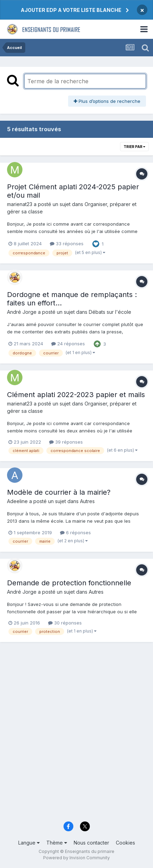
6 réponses (75, 532)
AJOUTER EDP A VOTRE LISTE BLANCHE (71, 10)
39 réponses (66, 442)
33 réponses (67, 244)
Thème (57, 843)
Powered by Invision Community (76, 858)
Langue (29, 843)
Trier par (134, 147)
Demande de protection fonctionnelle (69, 583)
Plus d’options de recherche (107, 101)
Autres (87, 501)
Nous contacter (91, 843)
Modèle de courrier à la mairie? (59, 492)
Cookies (125, 843)
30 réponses (65, 623)
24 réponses (68, 344)
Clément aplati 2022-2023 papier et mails (76, 395)
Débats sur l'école (110, 312)
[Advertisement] (76, 736)
